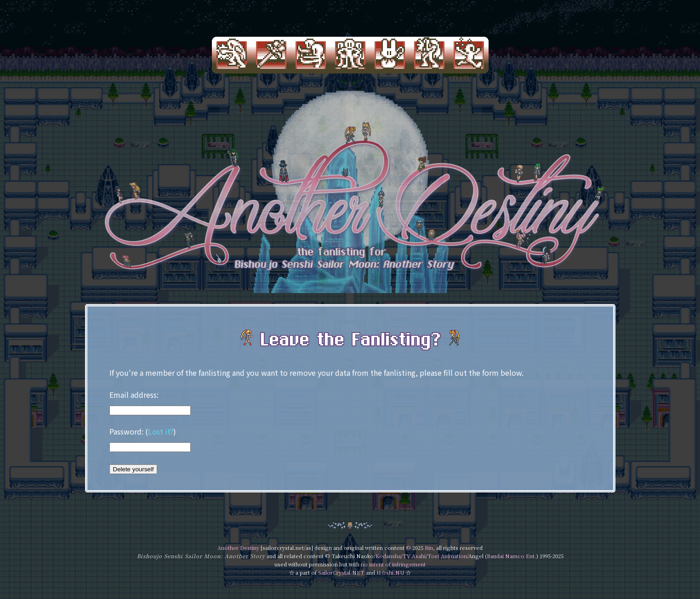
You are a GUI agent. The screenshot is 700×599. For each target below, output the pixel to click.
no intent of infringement (393, 564)
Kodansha (388, 556)
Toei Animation (447, 556)
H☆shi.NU (390, 572)
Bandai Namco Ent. (512, 556)
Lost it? (161, 431)
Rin (429, 548)
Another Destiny (238, 548)
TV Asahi (414, 556)
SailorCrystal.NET (341, 572)
